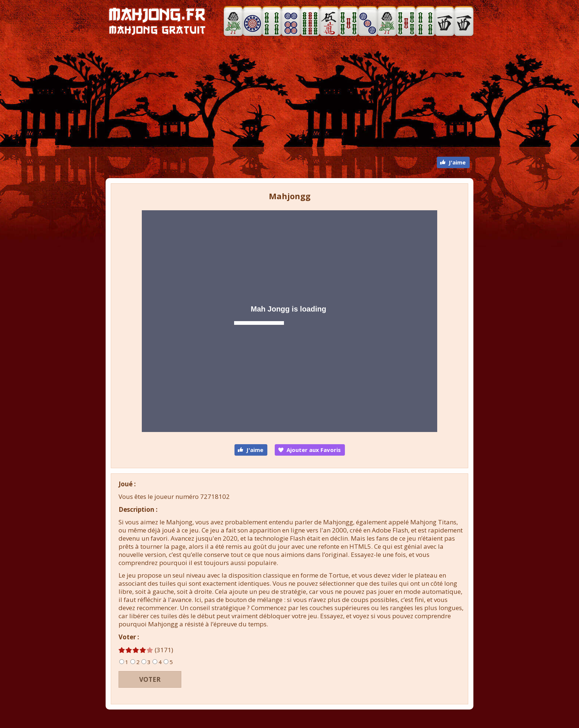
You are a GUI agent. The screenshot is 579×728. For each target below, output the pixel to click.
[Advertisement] (289, 98)
